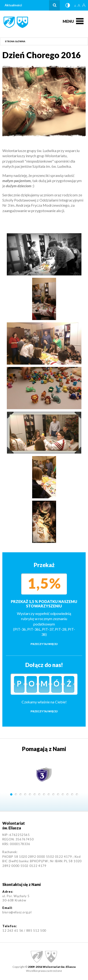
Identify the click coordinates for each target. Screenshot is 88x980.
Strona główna (15, 41)
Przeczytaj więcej (44, 644)
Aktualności (13, 5)
